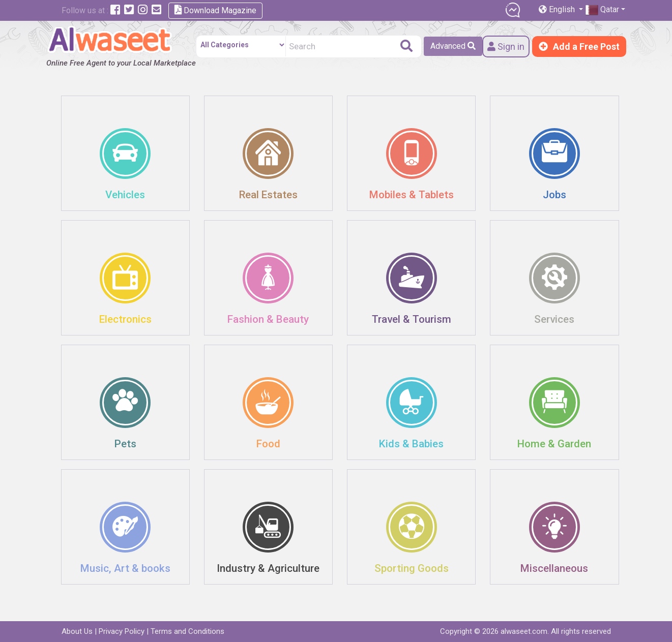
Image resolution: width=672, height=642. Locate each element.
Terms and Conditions (187, 631)
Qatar (602, 10)
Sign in (506, 47)
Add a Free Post (579, 47)
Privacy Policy (122, 631)
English (558, 9)
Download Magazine (215, 10)
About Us (77, 631)
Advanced (453, 46)
